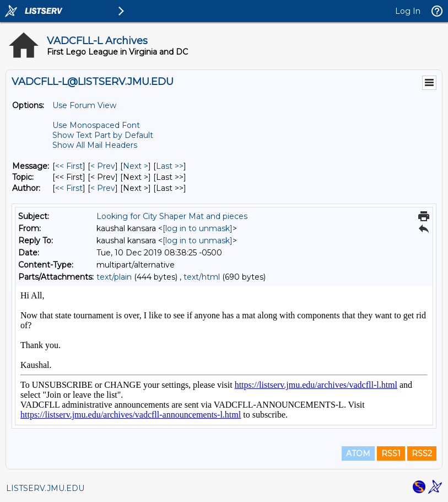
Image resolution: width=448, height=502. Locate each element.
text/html (202, 277)
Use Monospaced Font (96, 125)
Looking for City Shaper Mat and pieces (172, 216)
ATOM (358, 453)
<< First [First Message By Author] (69, 188)
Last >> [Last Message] (170, 166)
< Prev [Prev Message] (103, 166)
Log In (408, 11)
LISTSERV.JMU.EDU (45, 488)
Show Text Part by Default (103, 135)
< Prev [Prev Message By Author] (103, 188)
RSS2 (422, 453)
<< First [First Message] (69, 166)
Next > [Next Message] (136, 166)
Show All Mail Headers (95, 145)
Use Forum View (84, 105)
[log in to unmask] (198, 228)
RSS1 (391, 453)
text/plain (114, 277)
